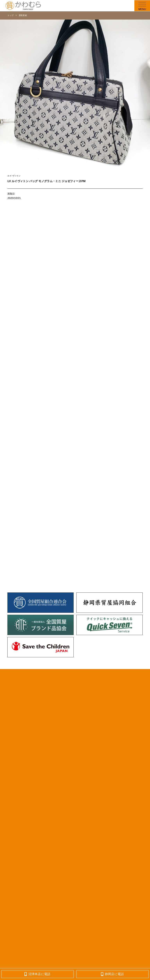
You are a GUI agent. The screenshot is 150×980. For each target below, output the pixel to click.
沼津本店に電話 (37, 974)
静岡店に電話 (112, 974)
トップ (10, 15)
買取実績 (23, 15)
